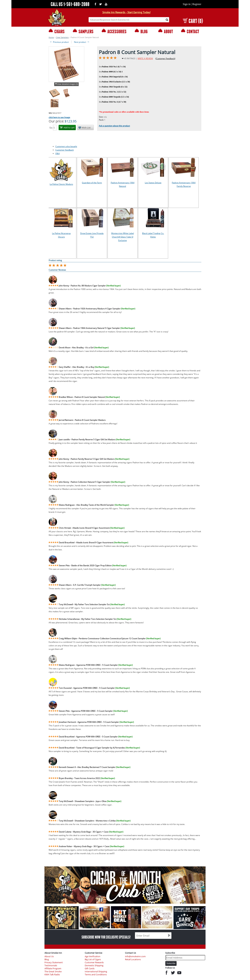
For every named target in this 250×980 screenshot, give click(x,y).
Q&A (58, 153)
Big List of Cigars (93, 959)
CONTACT (190, 31)
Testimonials (51, 965)
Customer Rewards (94, 962)
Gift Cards (90, 969)
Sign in (187, 4)
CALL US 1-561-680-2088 (70, 4)
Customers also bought (66, 146)
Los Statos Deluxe (153, 183)
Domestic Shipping (94, 965)
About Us (49, 956)
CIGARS (57, 31)
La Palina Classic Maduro (61, 184)
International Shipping (96, 972)
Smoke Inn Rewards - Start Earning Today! (126, 12)
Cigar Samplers (62, 37)
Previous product (59, 42)
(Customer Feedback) (165, 58)
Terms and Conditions (96, 975)
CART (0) (193, 21)
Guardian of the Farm (92, 183)
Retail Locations (133, 959)
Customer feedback (65, 150)
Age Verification (93, 956)
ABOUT (166, 31)
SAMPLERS (83, 31)
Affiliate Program (53, 969)
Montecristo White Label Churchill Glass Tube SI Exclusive (123, 237)
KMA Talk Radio (52, 975)
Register (197, 4)
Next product (82, 42)
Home (51, 37)
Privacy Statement (54, 962)
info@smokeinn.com (135, 956)
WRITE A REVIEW (145, 58)
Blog (47, 959)
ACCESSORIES (114, 31)
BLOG (141, 31)
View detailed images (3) (67, 84)
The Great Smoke (53, 972)
